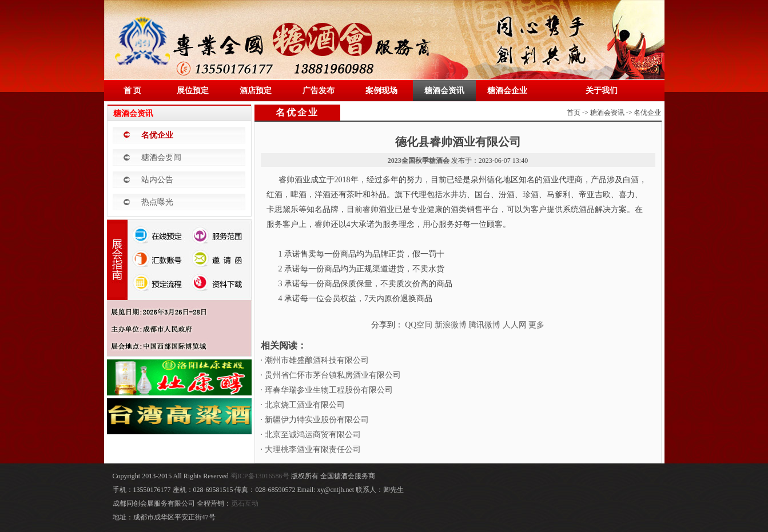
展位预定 (193, 91)
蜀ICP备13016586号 (261, 476)
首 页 (133, 91)
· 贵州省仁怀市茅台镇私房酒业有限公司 (331, 375)
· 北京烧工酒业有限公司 (303, 405)
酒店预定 (256, 91)
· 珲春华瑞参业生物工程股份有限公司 (327, 390)
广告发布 (319, 91)
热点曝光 (157, 202)
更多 (536, 325)
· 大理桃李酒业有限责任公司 (311, 449)
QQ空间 (419, 325)
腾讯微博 (484, 325)
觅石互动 (245, 503)
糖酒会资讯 (444, 91)
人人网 (515, 325)
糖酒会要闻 (161, 157)
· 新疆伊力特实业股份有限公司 (315, 420)
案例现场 (381, 91)
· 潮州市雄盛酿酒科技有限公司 (315, 360)
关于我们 (602, 91)
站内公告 (157, 180)
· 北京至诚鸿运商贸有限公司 (311, 435)
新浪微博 (451, 325)
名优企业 (157, 135)
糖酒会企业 (507, 91)
